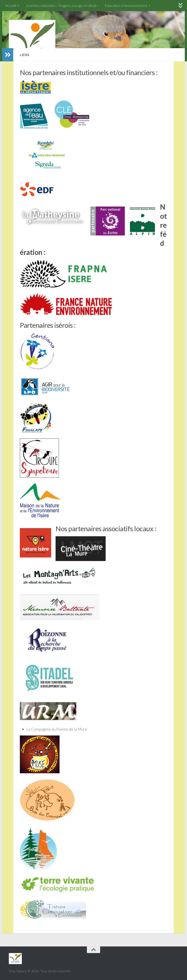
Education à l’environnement (126, 5)
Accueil (11, 5)
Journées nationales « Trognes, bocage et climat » (62, 5)
